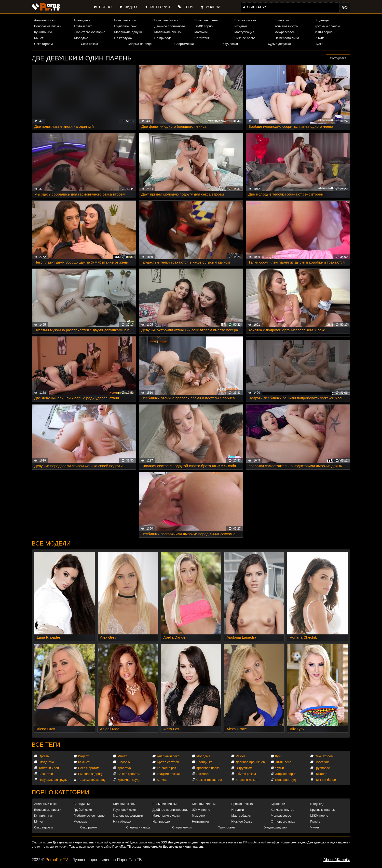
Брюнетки (282, 20)
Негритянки (203, 38)
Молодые (81, 38)
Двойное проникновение (172, 26)
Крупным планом (327, 26)
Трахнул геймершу (92, 780)
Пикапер (321, 774)
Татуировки (230, 44)
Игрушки (241, 26)
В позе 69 (124, 762)
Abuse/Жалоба (337, 860)
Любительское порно (90, 32)
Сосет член (323, 762)
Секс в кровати (128, 774)
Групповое (322, 768)
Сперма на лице (140, 44)
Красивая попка (208, 768)
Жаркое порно (286, 774)
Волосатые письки (48, 26)
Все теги (46, 745)
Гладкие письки (168, 774)
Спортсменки (184, 44)
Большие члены (206, 20)
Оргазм (44, 756)
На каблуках (123, 38)
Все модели (51, 543)
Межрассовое (285, 32)
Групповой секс (125, 26)
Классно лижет (247, 780)
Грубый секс (83, 26)
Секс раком (89, 44)
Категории (157, 7)
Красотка (124, 768)
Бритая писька (245, 20)
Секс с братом (89, 768)
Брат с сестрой (168, 762)
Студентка (46, 762)
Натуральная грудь (53, 780)
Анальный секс (45, 20)
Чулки (319, 44)
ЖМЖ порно (204, 26)
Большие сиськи (166, 20)
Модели (211, 7)
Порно (103, 7)
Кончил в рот (166, 768)
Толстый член (49, 768)
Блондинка (205, 762)
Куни (279, 756)
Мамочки (201, 32)
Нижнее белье (245, 38)
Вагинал (203, 774)
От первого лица (287, 38)
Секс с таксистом (209, 780)
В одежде (321, 20)
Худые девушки (279, 44)
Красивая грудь (129, 780)
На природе (163, 38)
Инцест (83, 756)
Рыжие (320, 38)
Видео (128, 7)
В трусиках (244, 768)
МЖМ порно (323, 32)
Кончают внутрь (286, 26)
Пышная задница (91, 774)
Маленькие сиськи (168, 32)
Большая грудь (286, 780)
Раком (240, 756)
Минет (39, 38)
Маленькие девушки (129, 32)
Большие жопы (125, 20)
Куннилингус (43, 32)
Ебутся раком (246, 774)
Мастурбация (244, 32)
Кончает (163, 780)
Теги (185, 7)
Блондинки (82, 20)
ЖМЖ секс (283, 762)
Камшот (84, 762)
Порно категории (60, 792)
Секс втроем (43, 44)
